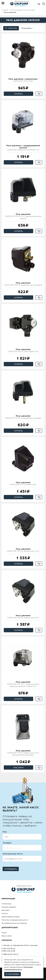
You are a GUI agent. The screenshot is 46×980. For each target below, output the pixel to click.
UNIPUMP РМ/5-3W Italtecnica (23, 351)
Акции (4, 933)
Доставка (6, 910)
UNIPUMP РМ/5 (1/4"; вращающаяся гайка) (23, 216)
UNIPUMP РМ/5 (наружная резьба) (23, 417)
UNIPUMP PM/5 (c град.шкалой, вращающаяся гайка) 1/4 (23, 684)
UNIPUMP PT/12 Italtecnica (23, 484)
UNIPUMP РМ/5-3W (23, 80)
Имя (5, 832)
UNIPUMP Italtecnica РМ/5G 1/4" (23, 148)
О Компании (6, 904)
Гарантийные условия (10, 917)
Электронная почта (13, 854)
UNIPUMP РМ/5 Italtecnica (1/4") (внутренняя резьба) (23, 753)
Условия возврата (9, 907)
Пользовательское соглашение (14, 923)
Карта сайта (7, 936)
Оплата (5, 913)
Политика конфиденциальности (15, 920)
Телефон (7, 843)
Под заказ (19, 768)
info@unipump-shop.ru (10, 954)
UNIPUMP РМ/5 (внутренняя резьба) (23, 284)
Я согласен (12, 974)
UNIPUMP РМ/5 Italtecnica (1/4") (23, 617)
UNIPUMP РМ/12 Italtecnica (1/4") (23, 550)
